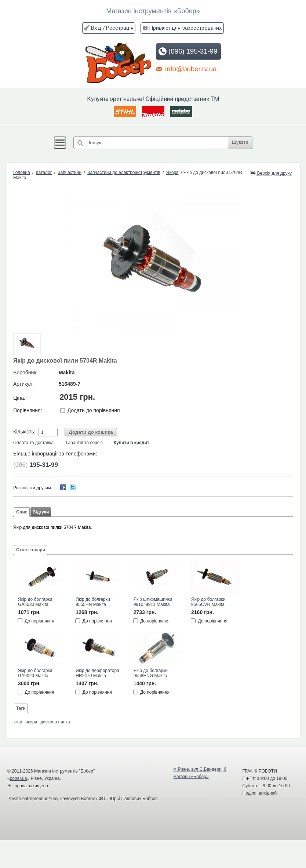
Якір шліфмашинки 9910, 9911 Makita (153, 602)
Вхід (96, 28)
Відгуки (41, 512)
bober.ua (19, 778)
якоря (31, 722)
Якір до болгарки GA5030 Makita (35, 602)
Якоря (172, 172)
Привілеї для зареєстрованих (185, 28)
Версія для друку (271, 173)
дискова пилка (55, 722)
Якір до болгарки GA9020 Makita (35, 673)
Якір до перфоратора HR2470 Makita (97, 673)
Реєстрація (120, 28)
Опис (22, 512)
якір (18, 722)
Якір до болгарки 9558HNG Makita (151, 673)
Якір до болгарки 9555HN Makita (93, 602)
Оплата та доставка (33, 443)
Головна (22, 172)
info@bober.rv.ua (186, 69)
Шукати (240, 142)
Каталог (44, 172)
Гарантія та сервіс (84, 443)
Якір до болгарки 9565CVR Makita (208, 602)
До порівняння (39, 621)
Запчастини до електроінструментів (124, 172)
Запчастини (70, 172)
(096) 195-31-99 (188, 51)
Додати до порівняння (94, 410)
